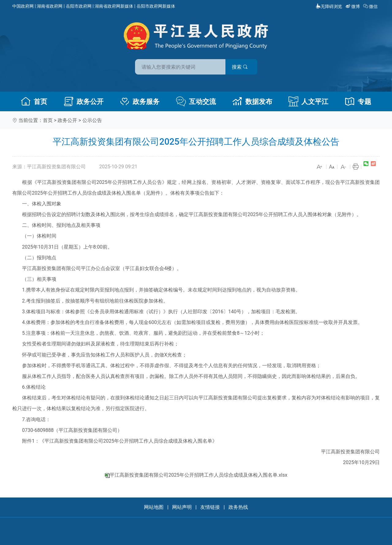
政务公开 (84, 101)
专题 (358, 101)
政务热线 (238, 507)
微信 (371, 6)
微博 (353, 6)
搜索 (240, 67)
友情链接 (210, 507)
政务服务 (140, 101)
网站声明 (182, 507)
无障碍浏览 (329, 6)
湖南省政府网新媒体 (114, 6)
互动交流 (196, 101)
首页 (34, 101)
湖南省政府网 (50, 6)
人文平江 (308, 101)
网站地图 (154, 507)
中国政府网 (23, 6)
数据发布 (252, 101)
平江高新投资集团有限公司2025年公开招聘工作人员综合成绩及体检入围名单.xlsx (198, 475)
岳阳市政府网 (79, 6)
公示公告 (92, 120)
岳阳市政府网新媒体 (156, 6)
